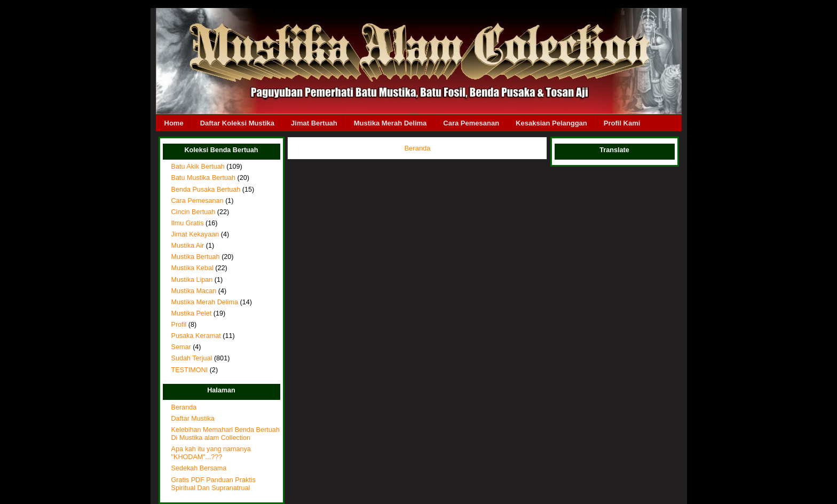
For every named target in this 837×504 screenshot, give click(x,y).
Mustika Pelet (192, 313)
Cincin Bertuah (194, 212)
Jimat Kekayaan (195, 234)
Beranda (184, 407)
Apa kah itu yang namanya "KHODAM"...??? (211, 453)
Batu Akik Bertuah (198, 167)
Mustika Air (188, 246)
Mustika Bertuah (196, 257)
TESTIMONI (190, 370)
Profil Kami (622, 123)
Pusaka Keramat (196, 336)
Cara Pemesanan (471, 123)
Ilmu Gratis (188, 223)
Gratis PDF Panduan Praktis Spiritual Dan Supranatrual (214, 484)
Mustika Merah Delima (390, 123)
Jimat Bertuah (314, 123)
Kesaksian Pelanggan (551, 123)
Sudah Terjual (192, 358)
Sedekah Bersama (199, 468)
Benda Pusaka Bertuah (206, 190)
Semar (181, 347)
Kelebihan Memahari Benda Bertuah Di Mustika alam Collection (226, 434)
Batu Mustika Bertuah (204, 178)
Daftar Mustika (193, 419)
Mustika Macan (194, 291)
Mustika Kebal (192, 268)
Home (174, 123)
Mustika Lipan (192, 280)
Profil (179, 325)
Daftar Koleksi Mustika (237, 123)
